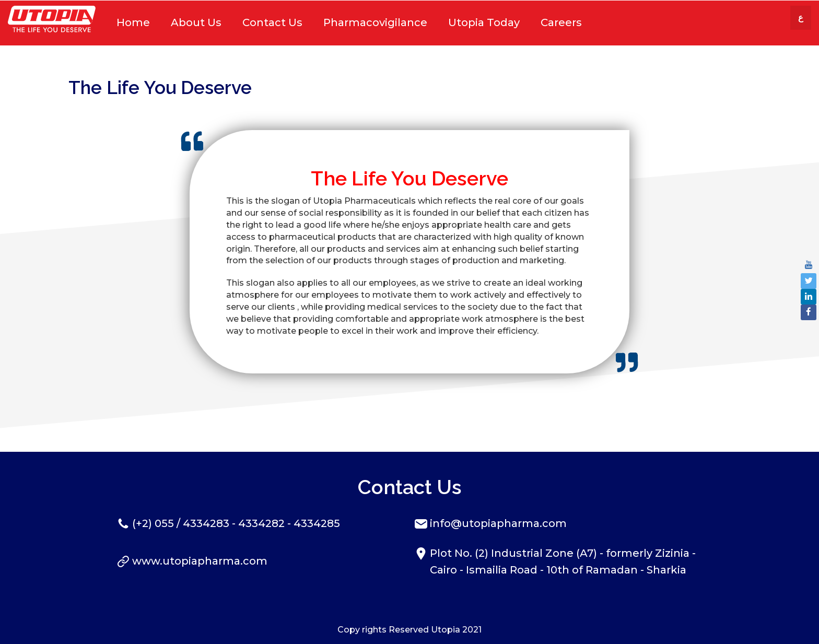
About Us (196, 22)
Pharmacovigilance (375, 22)
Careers (561, 22)
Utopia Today (484, 22)
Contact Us (272, 22)
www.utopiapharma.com (200, 561)
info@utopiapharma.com (498, 523)
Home (133, 22)
